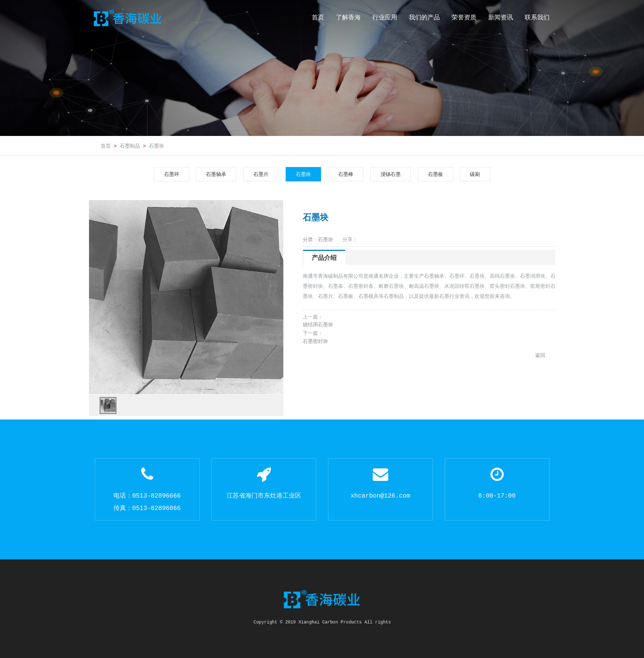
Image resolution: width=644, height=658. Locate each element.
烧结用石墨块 (318, 324)
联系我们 (537, 17)
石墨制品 (130, 146)
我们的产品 (424, 17)
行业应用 (385, 17)
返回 (540, 355)
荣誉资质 (464, 17)
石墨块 (156, 146)
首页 (318, 17)
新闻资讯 (501, 17)
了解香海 (348, 17)
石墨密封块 (315, 341)
